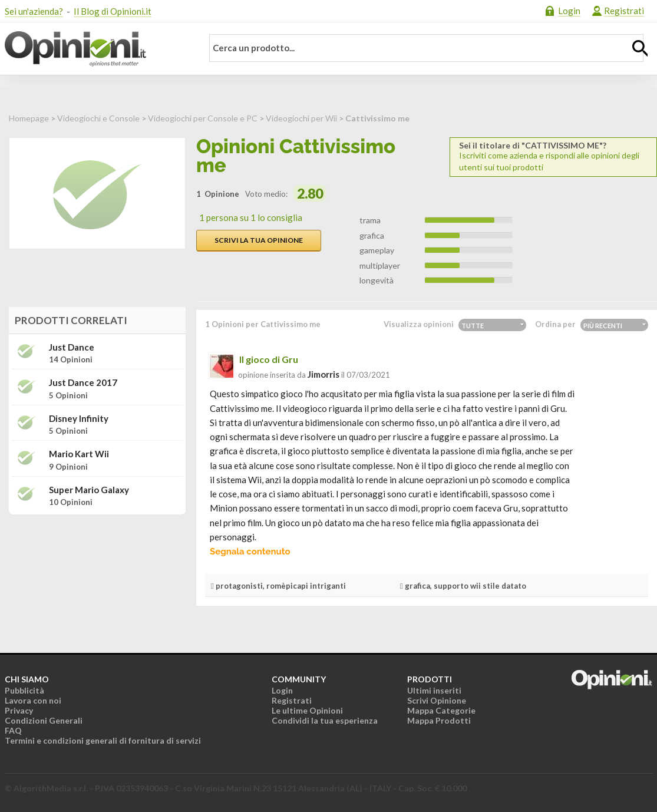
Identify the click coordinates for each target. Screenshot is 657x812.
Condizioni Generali (44, 720)
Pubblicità (24, 690)
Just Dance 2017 (83, 383)
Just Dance (72, 347)
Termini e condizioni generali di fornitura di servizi (103, 740)
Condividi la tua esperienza (325, 720)
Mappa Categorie (441, 710)
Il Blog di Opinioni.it (113, 11)
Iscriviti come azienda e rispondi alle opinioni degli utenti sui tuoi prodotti (553, 156)
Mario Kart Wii (79, 454)
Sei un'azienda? (34, 11)
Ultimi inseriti (434, 690)
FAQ (13, 730)
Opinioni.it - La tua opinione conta (96, 49)
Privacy (19, 710)
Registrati (624, 11)
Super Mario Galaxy (89, 490)
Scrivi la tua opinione (259, 240)
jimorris (323, 374)
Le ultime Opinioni (307, 710)
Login (569, 11)
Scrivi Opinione (437, 700)
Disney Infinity (79, 419)
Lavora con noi (33, 700)
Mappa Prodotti (439, 720)
